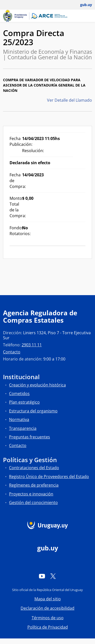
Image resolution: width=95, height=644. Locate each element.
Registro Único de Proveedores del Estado (49, 477)
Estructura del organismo (33, 411)
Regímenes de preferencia (34, 485)
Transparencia (23, 428)
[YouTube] (42, 576)
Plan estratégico (24, 402)
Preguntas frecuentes (30, 437)
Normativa (19, 419)
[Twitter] (53, 576)
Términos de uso (48, 618)
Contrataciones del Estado (34, 468)
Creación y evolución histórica (37, 385)
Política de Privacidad (48, 627)
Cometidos (19, 394)
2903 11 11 (32, 345)
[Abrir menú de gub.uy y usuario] (83, 5)
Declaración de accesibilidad (47, 608)
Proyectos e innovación (31, 494)
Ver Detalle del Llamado (69, 100)
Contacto (12, 352)
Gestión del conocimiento (33, 502)
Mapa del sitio (48, 599)
